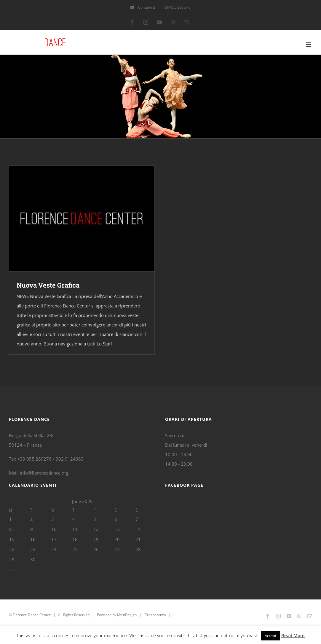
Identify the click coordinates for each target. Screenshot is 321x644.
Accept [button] (271, 636)
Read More (293, 635)
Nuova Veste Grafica (48, 285)
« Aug (14, 569)
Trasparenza (155, 615)
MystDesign (127, 615)
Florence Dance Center (32, 615)
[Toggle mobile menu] (309, 45)
